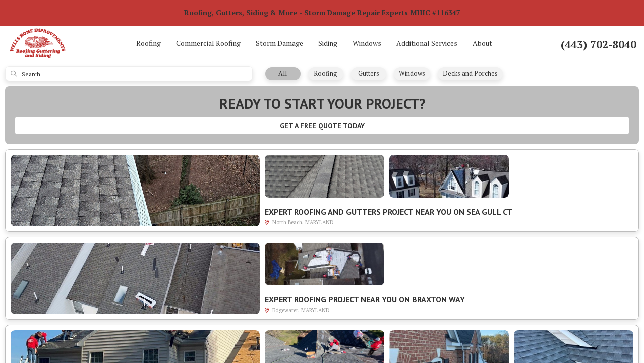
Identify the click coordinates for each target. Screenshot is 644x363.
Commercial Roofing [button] (208, 43)
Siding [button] (328, 43)
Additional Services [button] (427, 43)
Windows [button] (367, 43)
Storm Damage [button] (279, 43)
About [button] (482, 43)
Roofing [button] (149, 43)
